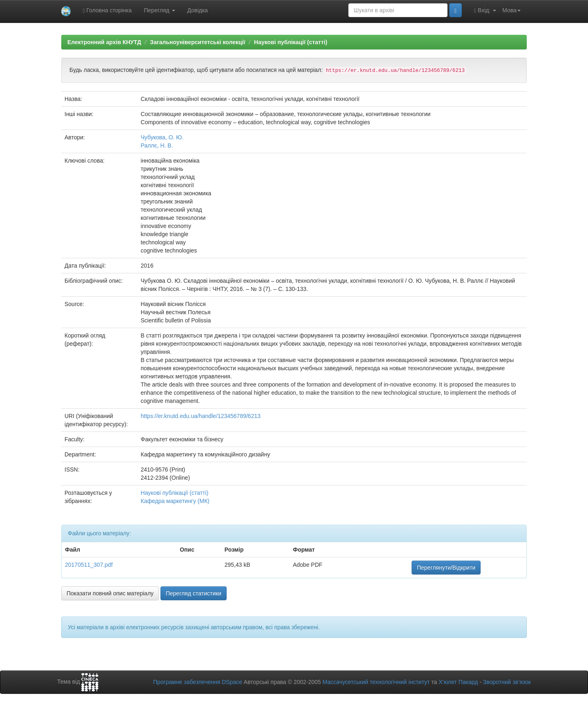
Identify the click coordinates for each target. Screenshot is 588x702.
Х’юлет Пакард (458, 682)
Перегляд (160, 10)
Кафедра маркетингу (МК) (175, 501)
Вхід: (485, 10)
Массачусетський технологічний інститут (376, 682)
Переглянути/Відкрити (446, 568)
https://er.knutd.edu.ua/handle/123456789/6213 (201, 416)
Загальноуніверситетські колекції (197, 42)
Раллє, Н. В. (157, 145)
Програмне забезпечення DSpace (198, 682)
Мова (511, 10)
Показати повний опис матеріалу (110, 593)
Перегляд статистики (194, 593)
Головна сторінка (107, 10)
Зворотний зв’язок (507, 682)
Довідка (198, 10)
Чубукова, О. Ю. (162, 137)
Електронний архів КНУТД (104, 42)
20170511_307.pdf (89, 565)
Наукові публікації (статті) (291, 42)
